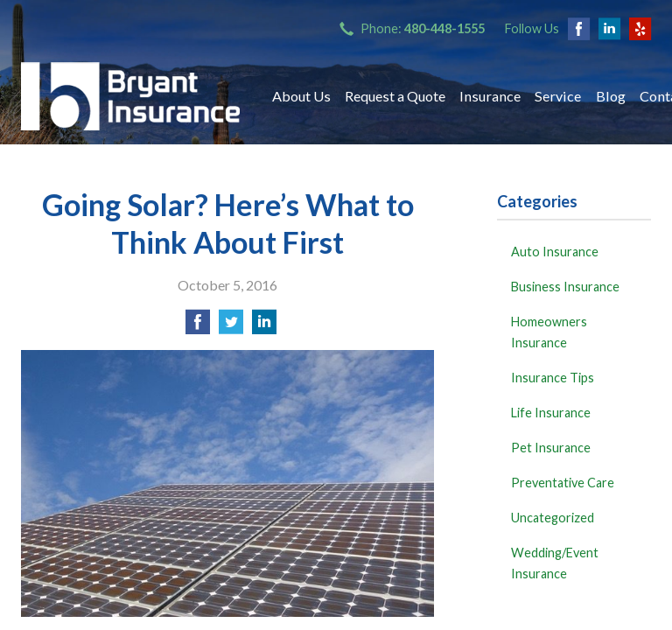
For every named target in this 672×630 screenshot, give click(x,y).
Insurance (490, 96)
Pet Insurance (551, 448)
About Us (301, 96)
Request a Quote (395, 96)
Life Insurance (551, 413)
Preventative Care (563, 483)
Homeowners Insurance (549, 332)
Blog (611, 96)
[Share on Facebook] (198, 327)
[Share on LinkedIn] (264, 327)
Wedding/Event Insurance (555, 563)
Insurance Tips (553, 378)
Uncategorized (553, 518)
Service (558, 96)
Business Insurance (565, 287)
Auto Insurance (555, 252)
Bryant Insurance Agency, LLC (130, 96)
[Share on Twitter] (231, 327)
